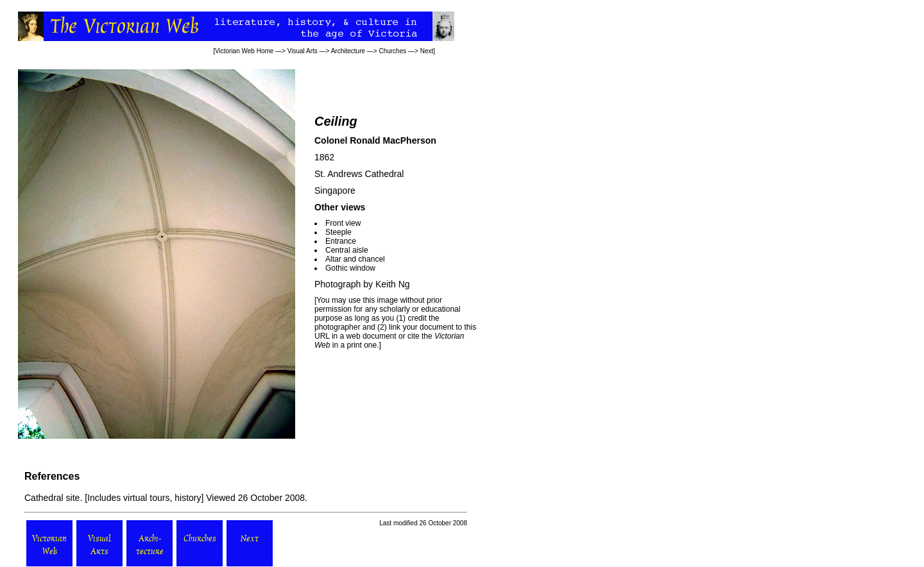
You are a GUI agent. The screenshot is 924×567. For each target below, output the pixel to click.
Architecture (348, 51)
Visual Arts (303, 51)
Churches (392, 51)
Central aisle (347, 250)
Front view (343, 223)
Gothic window (350, 268)
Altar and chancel (355, 259)
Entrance (341, 241)
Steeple (338, 232)
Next (427, 51)
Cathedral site (52, 498)
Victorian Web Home (244, 51)
